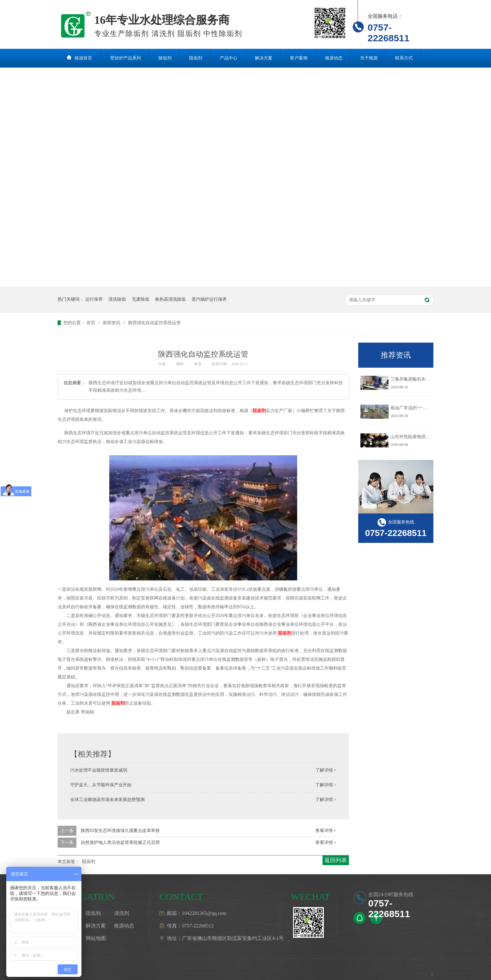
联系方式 (404, 58)
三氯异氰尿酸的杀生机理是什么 (421, 379)
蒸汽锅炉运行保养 (209, 299)
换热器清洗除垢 (170, 299)
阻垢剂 (196, 58)
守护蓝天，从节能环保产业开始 (101, 785)
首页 (91, 323)
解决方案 (264, 58)
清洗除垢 (117, 299)
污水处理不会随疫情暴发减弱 (99, 770)
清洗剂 (121, 913)
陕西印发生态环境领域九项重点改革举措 (120, 831)
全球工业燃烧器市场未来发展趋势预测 (107, 800)
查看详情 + (326, 831)
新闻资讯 (112, 323)
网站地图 (96, 938)
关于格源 (369, 58)
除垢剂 (165, 58)
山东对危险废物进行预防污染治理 (423, 437)
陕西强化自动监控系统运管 (154, 323)
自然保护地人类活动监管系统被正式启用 (120, 842)
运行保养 (94, 299)
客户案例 (299, 58)
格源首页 (83, 58)
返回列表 (336, 860)
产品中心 (229, 58)
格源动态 (334, 58)
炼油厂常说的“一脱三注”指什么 (421, 408)
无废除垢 (141, 299)
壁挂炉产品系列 (126, 58)
